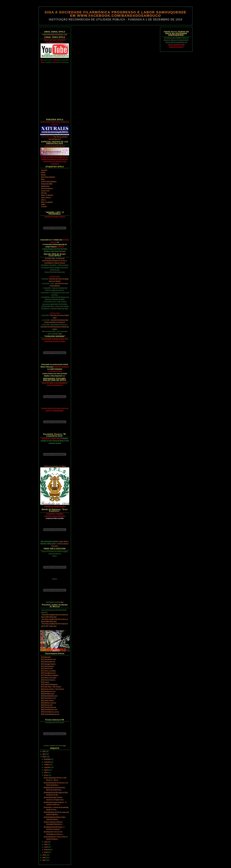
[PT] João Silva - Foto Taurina (51, 687)
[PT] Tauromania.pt (47, 666)
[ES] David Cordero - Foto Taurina (52, 689)
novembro (48, 762)
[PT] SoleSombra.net (48, 662)
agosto (47, 770)
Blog (43, 179)
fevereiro (47, 850)
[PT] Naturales (46, 657)
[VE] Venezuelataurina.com (50, 714)
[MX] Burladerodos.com (49, 710)
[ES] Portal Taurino (47, 701)
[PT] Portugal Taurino (48, 664)
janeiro (47, 852)
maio (46, 842)
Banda (43, 175)
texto (61, 542)
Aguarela (44, 170)
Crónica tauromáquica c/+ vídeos (55, 466)
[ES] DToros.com (47, 705)
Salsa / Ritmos (46, 198)
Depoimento (45, 186)
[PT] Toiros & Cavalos (48, 671)
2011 (44, 754)
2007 (44, 860)
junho (46, 775)
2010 (44, 757)
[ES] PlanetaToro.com (48, 698)
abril (46, 844)
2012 (44, 751)
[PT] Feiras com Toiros (49, 678)
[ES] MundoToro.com (48, 691)
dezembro (48, 759)
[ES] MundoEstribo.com (49, 696)
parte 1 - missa (57, 544)
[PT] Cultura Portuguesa (49, 684)
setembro (47, 767)
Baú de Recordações (48, 177)
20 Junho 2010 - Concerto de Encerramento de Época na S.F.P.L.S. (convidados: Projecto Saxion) (55, 261)
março (46, 847)
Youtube (44, 207)
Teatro (43, 204)
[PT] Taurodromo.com (48, 659)
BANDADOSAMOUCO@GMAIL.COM (55, 35)
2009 (44, 855)
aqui (64, 251)
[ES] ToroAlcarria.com (49, 707)
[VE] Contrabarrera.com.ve (50, 712)
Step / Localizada (47, 202)
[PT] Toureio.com (47, 669)
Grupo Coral (45, 191)
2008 (44, 858)
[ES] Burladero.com (48, 694)
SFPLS (43, 200)
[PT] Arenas (45, 682)
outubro (47, 765)
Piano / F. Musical (47, 195)
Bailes (43, 172)
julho (46, 772)
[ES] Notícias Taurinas (49, 703)
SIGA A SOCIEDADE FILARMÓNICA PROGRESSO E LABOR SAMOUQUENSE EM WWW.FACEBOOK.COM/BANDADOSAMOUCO (116, 14)
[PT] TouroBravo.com (48, 673)
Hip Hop (44, 193)
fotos (66, 542)
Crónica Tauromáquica (49, 182)
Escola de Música (47, 188)
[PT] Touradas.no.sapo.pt (50, 675)
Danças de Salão (47, 184)
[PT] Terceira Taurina (48, 680)
